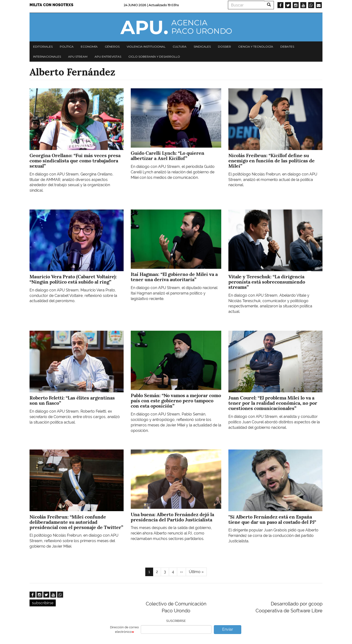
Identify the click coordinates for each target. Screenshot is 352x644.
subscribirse (43, 603)
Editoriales (43, 47)
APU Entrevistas (108, 57)
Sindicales (202, 47)
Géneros (112, 47)
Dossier (224, 47)
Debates (287, 47)
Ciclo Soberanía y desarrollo (154, 57)
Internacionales (47, 57)
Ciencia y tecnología (256, 47)
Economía (89, 47)
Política (67, 47)
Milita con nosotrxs (51, 5)
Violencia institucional (146, 47)
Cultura (180, 47)
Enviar (228, 629)
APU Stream (78, 57)
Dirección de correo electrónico (124, 629)
